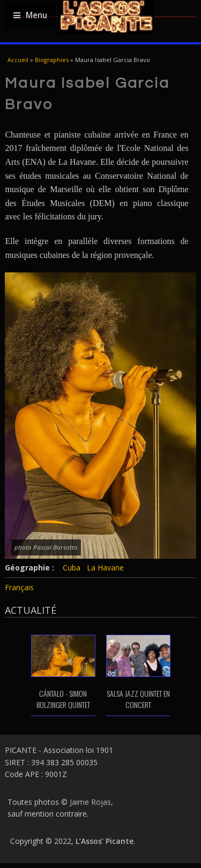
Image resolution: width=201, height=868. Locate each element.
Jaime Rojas (90, 802)
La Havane (105, 568)
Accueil (18, 60)
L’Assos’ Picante (105, 841)
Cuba (72, 568)
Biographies (52, 60)
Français (19, 587)
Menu (30, 15)
